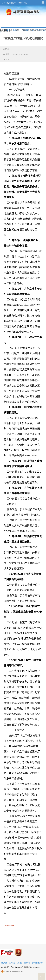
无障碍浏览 (23, 3)
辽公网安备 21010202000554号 (12, 971)
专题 (17, 30)
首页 (10, 30)
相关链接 (20, 963)
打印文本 (6, 59)
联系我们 (12, 963)
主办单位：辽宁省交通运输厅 (34, 963)
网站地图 (4, 963)
